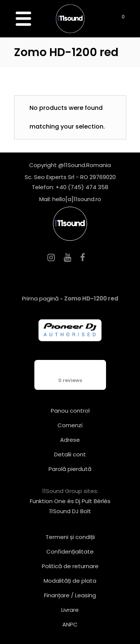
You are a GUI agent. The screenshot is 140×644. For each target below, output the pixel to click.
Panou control (70, 411)
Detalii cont (70, 454)
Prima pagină (40, 298)
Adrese (70, 440)
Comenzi (70, 425)
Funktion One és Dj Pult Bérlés (70, 501)
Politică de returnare (70, 566)
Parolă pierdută (70, 469)
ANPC (70, 624)
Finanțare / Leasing (70, 595)
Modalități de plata (70, 581)
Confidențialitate (70, 551)
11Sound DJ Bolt (70, 511)
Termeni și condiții (70, 537)
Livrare (70, 610)
